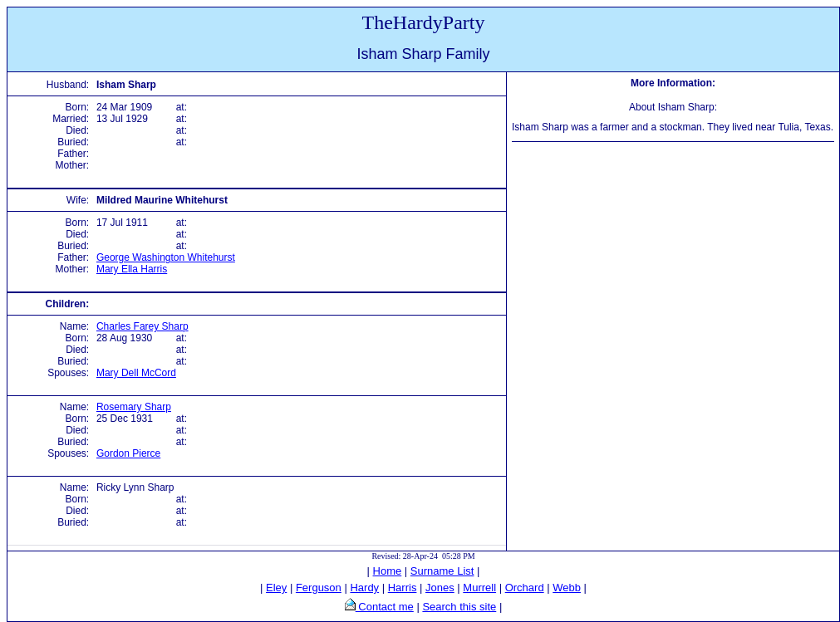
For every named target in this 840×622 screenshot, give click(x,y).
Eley (276, 588)
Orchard (525, 588)
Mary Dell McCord (136, 373)
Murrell (479, 588)
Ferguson (319, 588)
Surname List (442, 571)
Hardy (364, 588)
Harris (403, 588)
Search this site (459, 607)
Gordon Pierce (128, 453)
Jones (440, 588)
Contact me (385, 607)
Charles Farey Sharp (142, 326)
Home (388, 571)
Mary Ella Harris (132, 269)
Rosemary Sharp (134, 407)
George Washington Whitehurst (166, 257)
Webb (567, 588)
